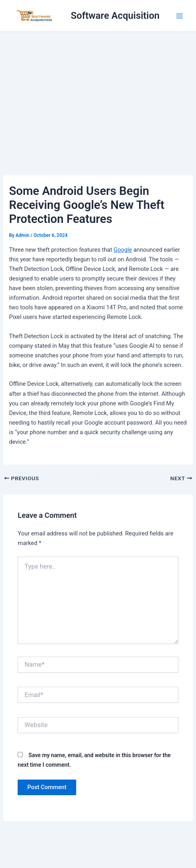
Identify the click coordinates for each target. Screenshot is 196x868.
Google (123, 250)
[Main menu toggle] (180, 16)
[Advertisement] (98, 92)
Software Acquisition (115, 16)
